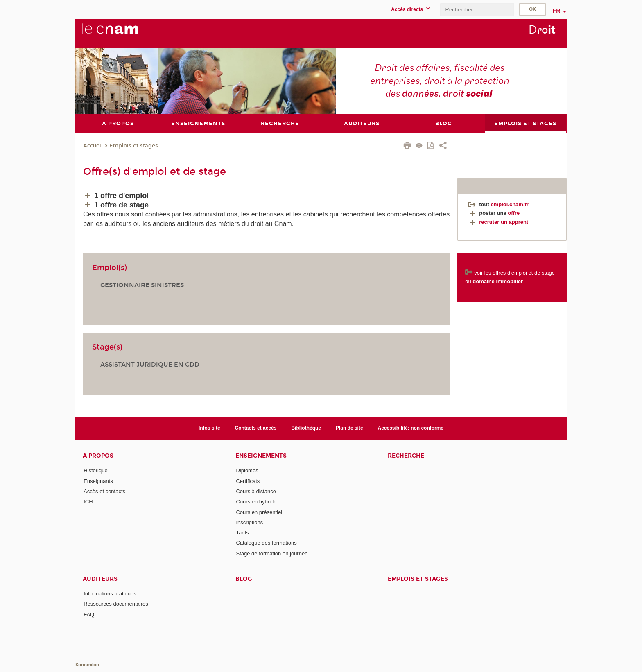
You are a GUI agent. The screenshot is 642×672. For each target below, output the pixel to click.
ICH (88, 502)
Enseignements (261, 456)
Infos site (209, 428)
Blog (244, 579)
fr (557, 11)
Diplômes (247, 470)
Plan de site (349, 428)
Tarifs (242, 533)
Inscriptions (249, 522)
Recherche (406, 456)
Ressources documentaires (116, 604)
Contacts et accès (256, 428)
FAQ (89, 614)
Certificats (248, 481)
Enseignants (98, 481)
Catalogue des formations (266, 543)
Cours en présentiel (259, 512)
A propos (98, 456)
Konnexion (87, 665)
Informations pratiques (110, 594)
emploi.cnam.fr (509, 204)
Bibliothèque (306, 428)
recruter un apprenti (499, 222)
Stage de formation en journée (272, 554)
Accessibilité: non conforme (411, 428)
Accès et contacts (104, 491)
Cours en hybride (256, 502)
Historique (96, 470)
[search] (477, 10)
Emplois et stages (134, 146)
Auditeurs (100, 579)
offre (514, 213)
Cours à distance (256, 491)
